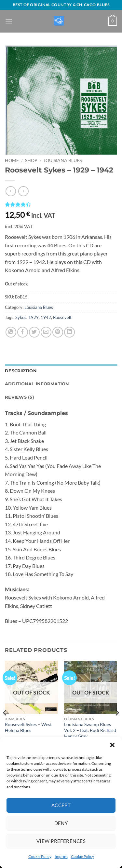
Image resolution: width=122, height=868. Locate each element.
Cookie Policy (40, 856)
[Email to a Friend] (46, 332)
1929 (34, 317)
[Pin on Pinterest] (58, 332)
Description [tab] (21, 371)
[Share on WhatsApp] (11, 332)
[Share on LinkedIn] (69, 332)
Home (12, 160)
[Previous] (5, 726)
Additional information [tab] (37, 384)
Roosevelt (62, 317)
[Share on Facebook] (23, 332)
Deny (61, 823)
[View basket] (113, 21)
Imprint (61, 856)
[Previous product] (23, 191)
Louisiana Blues (63, 160)
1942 (46, 317)
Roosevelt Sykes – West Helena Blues (28, 727)
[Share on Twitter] (34, 332)
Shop (31, 160)
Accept (61, 805)
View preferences (61, 841)
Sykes (21, 317)
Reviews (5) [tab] (20, 397)
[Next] (117, 726)
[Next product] (11, 191)
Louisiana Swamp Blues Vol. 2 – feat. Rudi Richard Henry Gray (90, 730)
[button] (112, 745)
